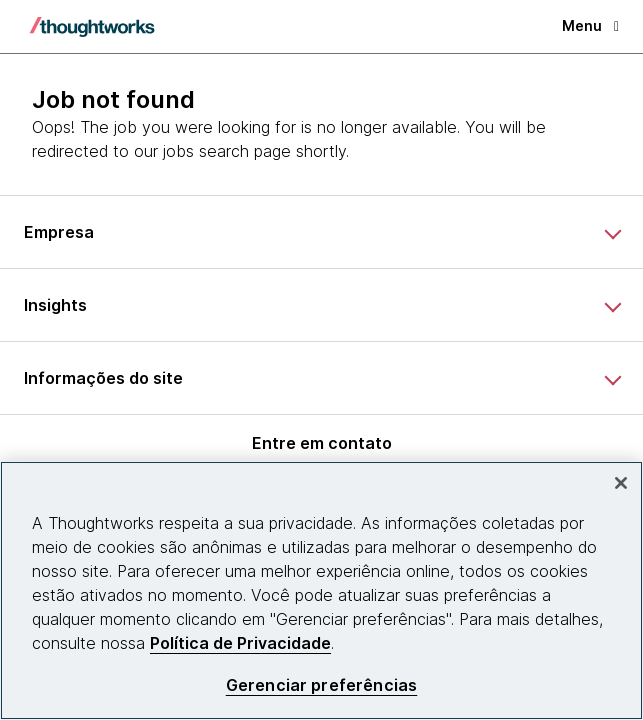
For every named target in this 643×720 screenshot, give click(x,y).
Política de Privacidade (240, 643)
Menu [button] (590, 25)
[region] (321, 590)
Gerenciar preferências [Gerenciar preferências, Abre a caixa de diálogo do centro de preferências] (322, 685)
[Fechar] (621, 483)
